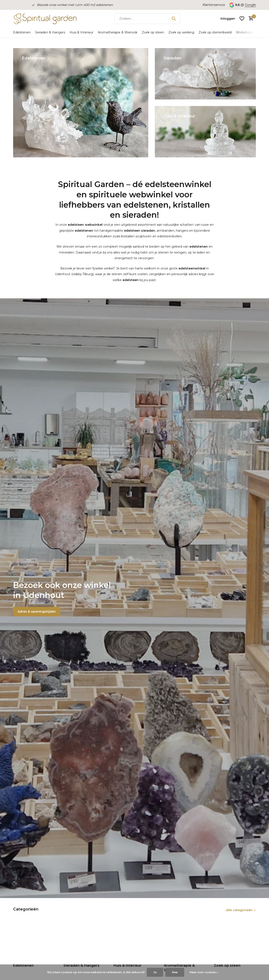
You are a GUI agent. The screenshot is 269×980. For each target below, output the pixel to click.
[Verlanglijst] (242, 19)
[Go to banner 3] (205, 132)
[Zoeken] (147, 19)
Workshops (245, 32)
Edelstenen (22, 32)
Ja (155, 972)
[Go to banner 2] (205, 74)
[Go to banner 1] (81, 103)
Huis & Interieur (81, 32)
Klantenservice (214, 5)
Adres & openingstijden (37, 612)
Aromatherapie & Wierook (118, 32)
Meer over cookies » (204, 972)
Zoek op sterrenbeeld (215, 32)
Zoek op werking (181, 32)
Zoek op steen (153, 32)
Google (250, 5)
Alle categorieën (239, 910)
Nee (175, 972)
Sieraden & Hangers (50, 32)
